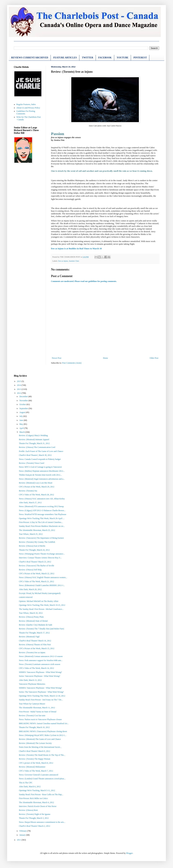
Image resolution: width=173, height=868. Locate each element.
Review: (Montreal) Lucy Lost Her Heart (36, 483)
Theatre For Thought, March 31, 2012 (34, 443)
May (22, 424)
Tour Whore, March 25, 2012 (31, 534)
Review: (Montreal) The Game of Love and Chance (40, 739)
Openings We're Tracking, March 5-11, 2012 (37, 790)
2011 (19, 840)
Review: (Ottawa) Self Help (30, 570)
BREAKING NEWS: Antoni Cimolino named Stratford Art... (44, 723)
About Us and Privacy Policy (28, 108)
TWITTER (88, 58)
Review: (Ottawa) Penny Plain (31, 617)
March (22, 432)
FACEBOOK (105, 58)
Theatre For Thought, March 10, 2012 (34, 727)
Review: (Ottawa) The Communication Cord (37, 447)
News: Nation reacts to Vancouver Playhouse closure (40, 719)
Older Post (154, 358)
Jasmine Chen (74, 261)
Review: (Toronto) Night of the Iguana (35, 814)
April (22, 428)
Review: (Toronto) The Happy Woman (35, 759)
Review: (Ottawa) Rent (28, 810)
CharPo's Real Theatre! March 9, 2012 (35, 751)
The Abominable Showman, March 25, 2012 (37, 530)
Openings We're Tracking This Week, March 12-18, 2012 (42, 696)
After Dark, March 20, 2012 (30, 589)
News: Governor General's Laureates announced (39, 775)
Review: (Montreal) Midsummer (32, 767)
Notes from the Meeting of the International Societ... (40, 747)
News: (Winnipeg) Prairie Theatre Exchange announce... (42, 554)
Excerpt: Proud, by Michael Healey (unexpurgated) (40, 593)
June (22, 420)
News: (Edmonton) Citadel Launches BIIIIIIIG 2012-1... (42, 585)
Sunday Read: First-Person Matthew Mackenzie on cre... (42, 526)
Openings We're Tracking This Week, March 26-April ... (42, 518)
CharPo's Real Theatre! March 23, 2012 (35, 562)
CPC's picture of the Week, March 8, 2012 (36, 763)
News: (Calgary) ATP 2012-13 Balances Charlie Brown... (42, 510)
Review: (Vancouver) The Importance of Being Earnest (41, 538)
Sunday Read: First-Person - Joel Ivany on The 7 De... (41, 700)
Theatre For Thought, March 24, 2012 (34, 550)
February (23, 831)
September (24, 408)
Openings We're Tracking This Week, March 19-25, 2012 (42, 605)
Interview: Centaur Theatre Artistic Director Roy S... (40, 558)
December (24, 396)
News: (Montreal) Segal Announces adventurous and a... (42, 479)
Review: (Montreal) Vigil (29, 637)
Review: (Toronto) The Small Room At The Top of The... (42, 755)
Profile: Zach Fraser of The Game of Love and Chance (41, 451)
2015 (19, 381)
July (21, 416)
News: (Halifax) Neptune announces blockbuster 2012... (42, 471)
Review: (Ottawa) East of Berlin (32, 546)
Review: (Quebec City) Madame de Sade (36, 625)
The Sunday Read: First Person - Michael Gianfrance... (41, 609)
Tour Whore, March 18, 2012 (31, 613)
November (24, 401)
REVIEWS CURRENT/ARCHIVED (30, 58)
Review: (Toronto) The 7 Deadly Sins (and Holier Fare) (41, 629)
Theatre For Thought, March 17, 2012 (34, 633)
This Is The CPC (26, 783)
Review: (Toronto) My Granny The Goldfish (37, 542)
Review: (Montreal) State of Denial (33, 621)
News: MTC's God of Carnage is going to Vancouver (40, 467)
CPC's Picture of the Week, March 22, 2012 (37, 574)
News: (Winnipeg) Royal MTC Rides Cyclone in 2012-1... (43, 735)
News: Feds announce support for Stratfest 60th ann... (41, 660)
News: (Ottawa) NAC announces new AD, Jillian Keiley (42, 499)
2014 (19, 385)
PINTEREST (140, 58)
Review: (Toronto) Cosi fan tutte (32, 716)
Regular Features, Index (26, 104)
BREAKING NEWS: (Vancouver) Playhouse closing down (43, 731)
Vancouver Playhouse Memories (32, 684)
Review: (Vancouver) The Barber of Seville (37, 566)
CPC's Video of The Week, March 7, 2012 (36, 771)
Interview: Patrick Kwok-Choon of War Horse (38, 806)
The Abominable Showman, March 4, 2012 (36, 802)
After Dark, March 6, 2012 (30, 787)
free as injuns (63, 261)
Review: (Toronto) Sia (28, 491)
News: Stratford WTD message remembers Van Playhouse (43, 514)
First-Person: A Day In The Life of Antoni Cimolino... (41, 522)
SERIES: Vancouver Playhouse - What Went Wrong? (40, 672)
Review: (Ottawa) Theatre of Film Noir (35, 645)
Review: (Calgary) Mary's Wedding (33, 435)
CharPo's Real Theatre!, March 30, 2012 (35, 455)
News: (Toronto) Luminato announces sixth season (40, 664)
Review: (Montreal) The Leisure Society (35, 743)
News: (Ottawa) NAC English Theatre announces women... (43, 577)
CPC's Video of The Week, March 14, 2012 (36, 668)
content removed (26, 597)
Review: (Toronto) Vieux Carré (32, 463)
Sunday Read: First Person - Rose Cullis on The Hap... (41, 794)
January (23, 835)
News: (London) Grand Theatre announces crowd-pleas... (42, 779)
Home (106, 358)
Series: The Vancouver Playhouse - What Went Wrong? (41, 692)
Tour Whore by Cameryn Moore (32, 704)
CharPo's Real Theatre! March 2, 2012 (35, 826)
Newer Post (57, 358)
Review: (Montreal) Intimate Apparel (34, 439)
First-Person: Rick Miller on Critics (33, 798)
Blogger (129, 853)
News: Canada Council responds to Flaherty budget (40, 459)
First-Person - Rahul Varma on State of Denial (38, 712)
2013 (19, 389)
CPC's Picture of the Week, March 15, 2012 (37, 648)
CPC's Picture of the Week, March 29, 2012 (37, 487)
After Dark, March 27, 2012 (30, 503)
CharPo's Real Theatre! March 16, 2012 (35, 641)
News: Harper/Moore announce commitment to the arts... (42, 822)
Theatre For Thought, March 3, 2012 (34, 818)
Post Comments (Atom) (72, 363)
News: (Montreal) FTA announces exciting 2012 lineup (41, 506)
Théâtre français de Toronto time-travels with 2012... (40, 475)
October (23, 404)
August (23, 412)
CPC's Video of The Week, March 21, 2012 (36, 581)
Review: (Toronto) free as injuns (32, 652)
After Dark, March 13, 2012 (30, 680)
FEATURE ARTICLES (65, 58)
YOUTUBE (123, 58)
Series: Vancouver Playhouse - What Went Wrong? (40, 676)
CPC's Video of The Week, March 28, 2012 (36, 495)
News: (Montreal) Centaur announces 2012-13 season (41, 656)
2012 (19, 393)
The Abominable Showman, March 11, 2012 (37, 708)
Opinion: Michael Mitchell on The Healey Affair (39, 601)
